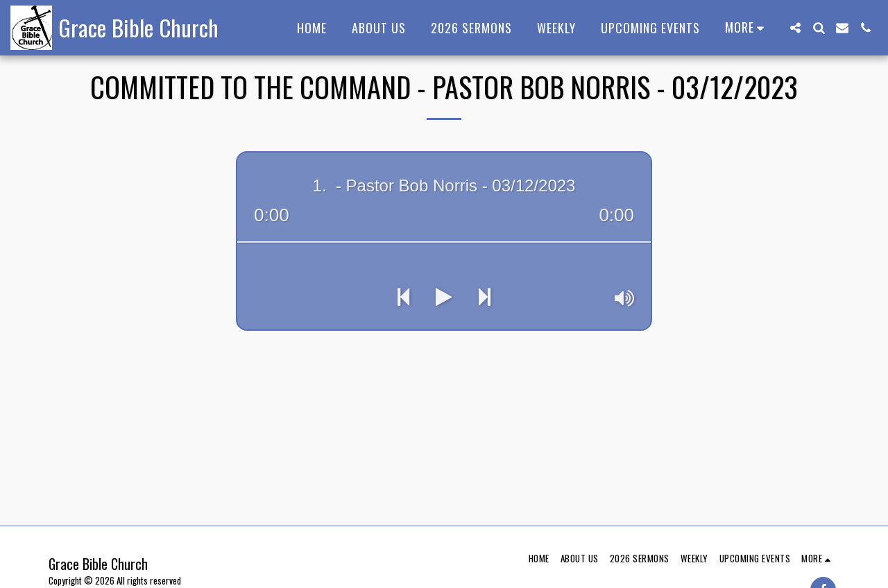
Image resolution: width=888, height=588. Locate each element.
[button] (795, 28)
